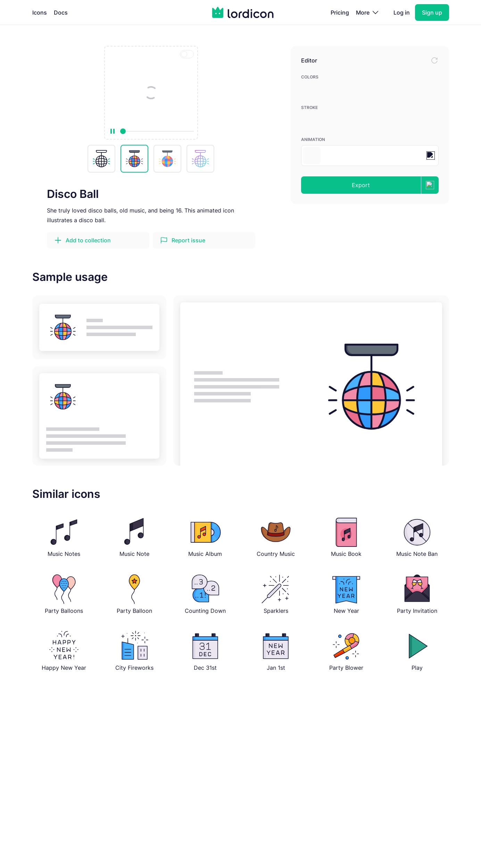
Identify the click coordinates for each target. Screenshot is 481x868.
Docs (61, 12)
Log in (402, 12)
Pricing (340, 12)
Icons (40, 12)
